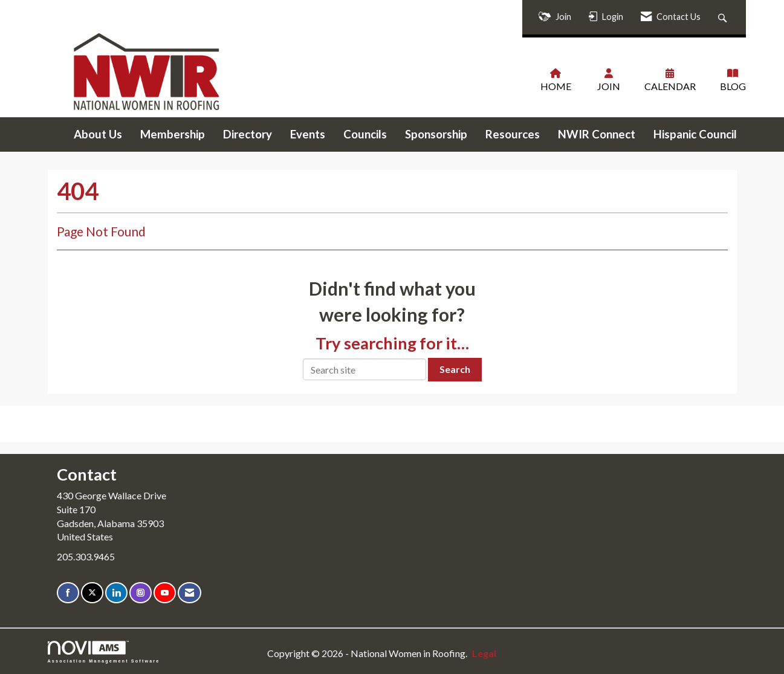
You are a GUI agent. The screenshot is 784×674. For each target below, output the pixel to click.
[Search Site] (724, 17)
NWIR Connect (597, 134)
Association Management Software (104, 652)
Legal (484, 653)
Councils (365, 134)
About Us (98, 134)
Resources (513, 134)
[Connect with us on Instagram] (141, 593)
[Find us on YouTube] (165, 593)
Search (455, 369)
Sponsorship (436, 134)
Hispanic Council (695, 134)
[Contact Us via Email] (190, 593)
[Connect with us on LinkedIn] (116, 593)
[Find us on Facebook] (68, 593)
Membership (173, 134)
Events (308, 134)
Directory (248, 134)
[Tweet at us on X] (92, 593)
